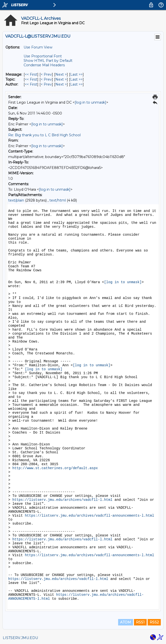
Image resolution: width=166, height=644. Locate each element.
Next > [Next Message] (61, 74)
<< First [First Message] (31, 74)
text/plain (16, 200)
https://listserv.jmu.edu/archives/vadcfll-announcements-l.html (89, 516)
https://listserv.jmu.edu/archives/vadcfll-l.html (62, 500)
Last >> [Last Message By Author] (76, 84)
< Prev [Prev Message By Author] (46, 84)
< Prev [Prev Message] (46, 74)
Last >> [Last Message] (76, 74)
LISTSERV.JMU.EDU (20, 638)
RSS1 (140, 622)
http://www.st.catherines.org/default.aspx (55, 468)
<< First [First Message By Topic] (31, 79)
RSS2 (154, 622)
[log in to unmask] (90, 102)
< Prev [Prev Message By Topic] (46, 79)
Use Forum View (38, 47)
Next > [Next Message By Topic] (61, 79)
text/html (58, 200)
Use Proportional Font (43, 56)
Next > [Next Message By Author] (61, 84)
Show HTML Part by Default (48, 61)
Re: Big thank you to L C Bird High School (44, 135)
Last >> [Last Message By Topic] (76, 79)
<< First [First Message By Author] (31, 84)
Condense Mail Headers (44, 65)
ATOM (126, 622)
